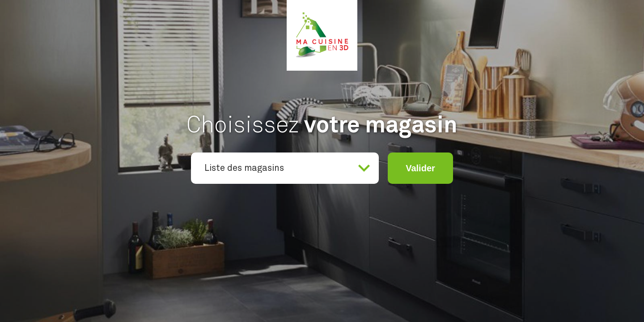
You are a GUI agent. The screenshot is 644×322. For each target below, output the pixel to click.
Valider (420, 168)
